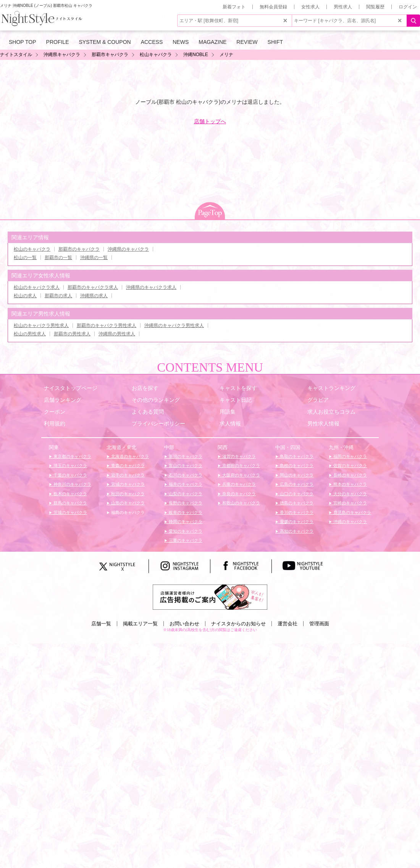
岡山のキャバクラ (296, 475)
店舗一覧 (101, 624)
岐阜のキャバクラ (185, 512)
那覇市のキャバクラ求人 (93, 287)
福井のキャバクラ (185, 484)
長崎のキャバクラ (350, 475)
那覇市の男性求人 (72, 334)
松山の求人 (25, 296)
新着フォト (234, 7)
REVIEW (247, 42)
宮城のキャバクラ (127, 484)
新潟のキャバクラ (185, 456)
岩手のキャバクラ (127, 475)
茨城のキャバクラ (70, 512)
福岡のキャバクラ (350, 456)
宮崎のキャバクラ (350, 503)
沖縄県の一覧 (94, 258)
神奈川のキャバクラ (72, 484)
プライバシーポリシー (158, 424)
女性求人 (310, 7)
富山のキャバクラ (185, 465)
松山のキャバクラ (32, 249)
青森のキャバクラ (127, 465)
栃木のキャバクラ (70, 494)
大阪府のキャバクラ (241, 475)
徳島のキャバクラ (296, 503)
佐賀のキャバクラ (350, 465)
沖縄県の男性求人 (117, 334)
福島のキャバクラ (127, 512)
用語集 (228, 412)
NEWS (181, 42)
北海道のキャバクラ (129, 456)
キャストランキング (331, 388)
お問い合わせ (184, 624)
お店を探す (145, 388)
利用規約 (55, 424)
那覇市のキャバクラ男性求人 (107, 325)
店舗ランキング (63, 400)
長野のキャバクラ (185, 503)
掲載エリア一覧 (140, 624)
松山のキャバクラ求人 (37, 287)
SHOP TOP (23, 42)
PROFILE (58, 42)
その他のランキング (156, 400)
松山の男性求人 (30, 334)
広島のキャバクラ (296, 484)
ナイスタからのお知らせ (238, 624)
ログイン (408, 7)
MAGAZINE (212, 42)
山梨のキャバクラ (185, 494)
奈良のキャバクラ (238, 494)
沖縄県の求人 (94, 296)
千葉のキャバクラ (70, 475)
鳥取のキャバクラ (296, 456)
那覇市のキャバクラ (79, 249)
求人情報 (230, 424)
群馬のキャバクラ (70, 503)
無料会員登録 (273, 7)
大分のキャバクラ (350, 494)
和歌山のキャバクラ (241, 503)
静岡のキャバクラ (185, 522)
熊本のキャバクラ (350, 484)
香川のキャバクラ (296, 512)
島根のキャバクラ (296, 465)
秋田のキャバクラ (127, 494)
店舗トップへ (210, 121)
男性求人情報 (323, 424)
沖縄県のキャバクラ (128, 249)
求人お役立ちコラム (331, 412)
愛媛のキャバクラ (296, 522)
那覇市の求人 (58, 296)
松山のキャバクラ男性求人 (41, 325)
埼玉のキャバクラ (70, 465)
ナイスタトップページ (71, 388)
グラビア (318, 400)
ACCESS (152, 42)
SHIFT (275, 42)
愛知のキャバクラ (185, 531)
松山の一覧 (25, 258)
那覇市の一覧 (58, 258)
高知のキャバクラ (296, 531)
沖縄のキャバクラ (350, 522)
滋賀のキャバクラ (238, 456)
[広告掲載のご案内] (210, 597)
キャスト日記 (236, 400)
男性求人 (343, 7)
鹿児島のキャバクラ (352, 512)
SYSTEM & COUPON (105, 42)
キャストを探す (238, 388)
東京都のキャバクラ (72, 456)
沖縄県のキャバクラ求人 (151, 287)
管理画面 (319, 624)
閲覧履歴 (375, 7)
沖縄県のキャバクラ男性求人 (174, 325)
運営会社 (288, 624)
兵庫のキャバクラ (238, 484)
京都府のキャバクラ (241, 465)
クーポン (55, 412)
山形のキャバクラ (127, 503)
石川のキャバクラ (185, 475)
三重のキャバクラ (185, 540)
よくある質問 (148, 412)
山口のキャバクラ (296, 494)
